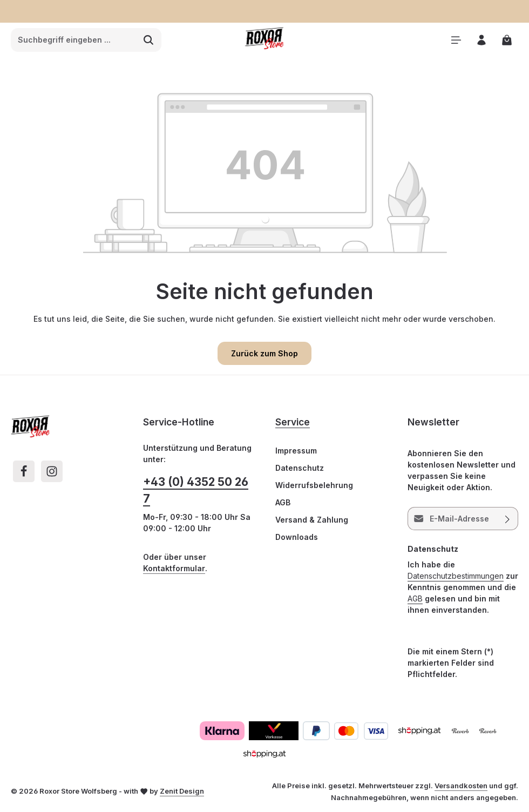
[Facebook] (24, 471)
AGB (283, 502)
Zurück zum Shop (264, 353)
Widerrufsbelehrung (314, 485)
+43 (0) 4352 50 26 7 (196, 490)
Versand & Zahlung (312, 520)
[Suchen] (149, 40)
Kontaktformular (174, 568)
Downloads (297, 537)
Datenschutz (300, 468)
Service (293, 422)
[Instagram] (52, 471)
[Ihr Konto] (481, 40)
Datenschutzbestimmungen (456, 576)
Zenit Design (182, 791)
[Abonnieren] (508, 519)
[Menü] (456, 40)
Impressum (296, 451)
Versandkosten (461, 786)
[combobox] (74, 40)
